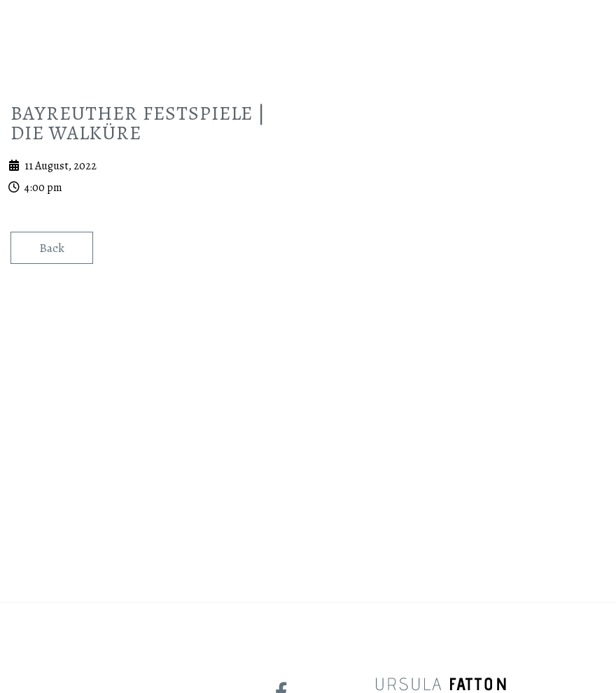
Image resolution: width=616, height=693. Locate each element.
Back (52, 399)
